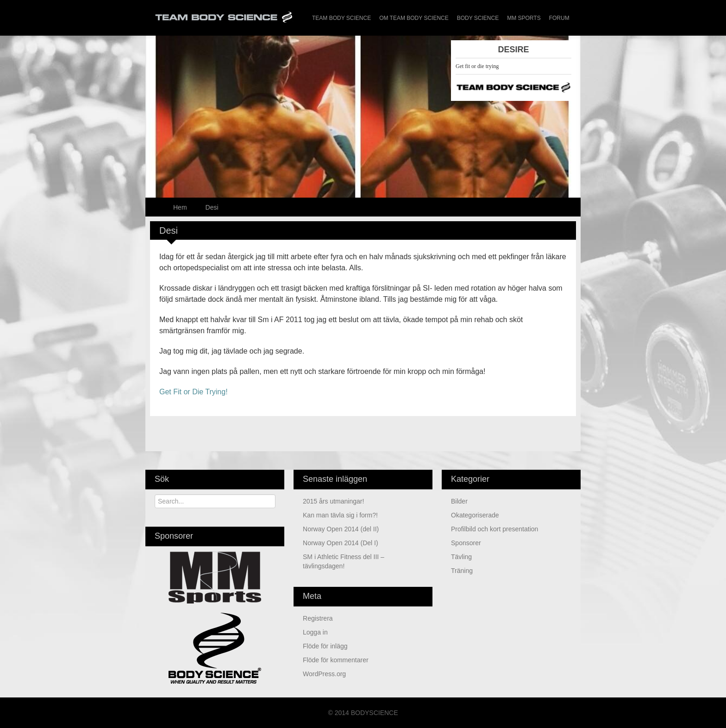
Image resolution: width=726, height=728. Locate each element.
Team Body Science (341, 18)
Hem (180, 207)
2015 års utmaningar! (333, 501)
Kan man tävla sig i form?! (340, 515)
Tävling (461, 557)
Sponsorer (466, 543)
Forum (559, 18)
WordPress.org (324, 674)
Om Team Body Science (414, 18)
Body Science (478, 18)
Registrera (318, 618)
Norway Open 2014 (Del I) (341, 543)
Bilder (459, 501)
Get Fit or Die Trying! (194, 392)
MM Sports (524, 18)
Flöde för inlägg (325, 646)
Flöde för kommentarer (336, 660)
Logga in (315, 632)
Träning (462, 571)
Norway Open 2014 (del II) (341, 529)
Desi (212, 207)
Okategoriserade (475, 515)
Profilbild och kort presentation (494, 529)
